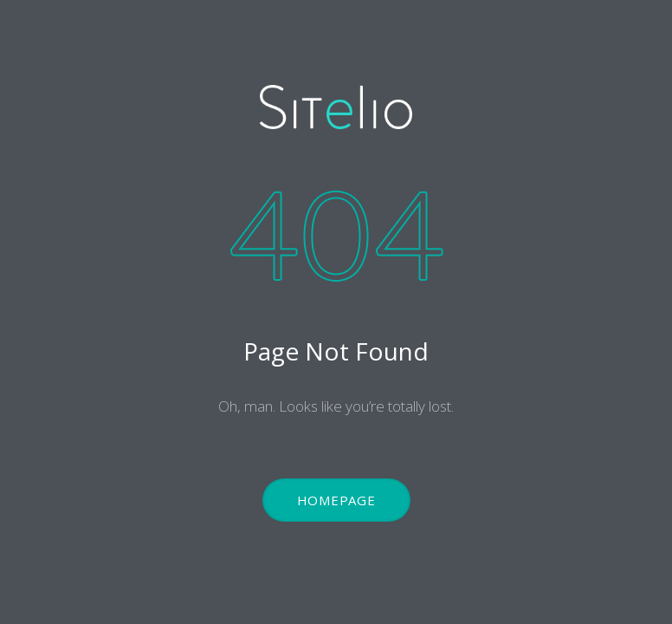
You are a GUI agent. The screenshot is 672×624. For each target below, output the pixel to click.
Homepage (336, 500)
